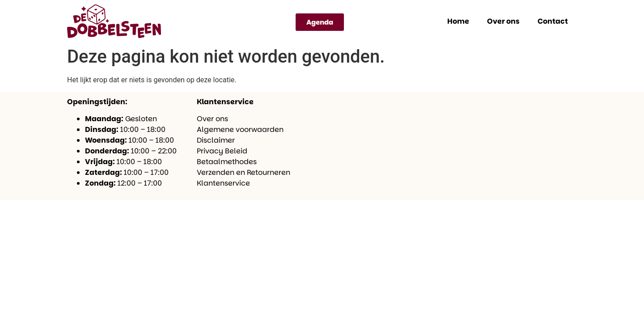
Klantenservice (223, 183)
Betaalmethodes (227, 162)
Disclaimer (216, 140)
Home (458, 21)
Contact (553, 21)
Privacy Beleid (222, 151)
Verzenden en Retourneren (244, 172)
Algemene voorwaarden (240, 129)
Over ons (503, 21)
